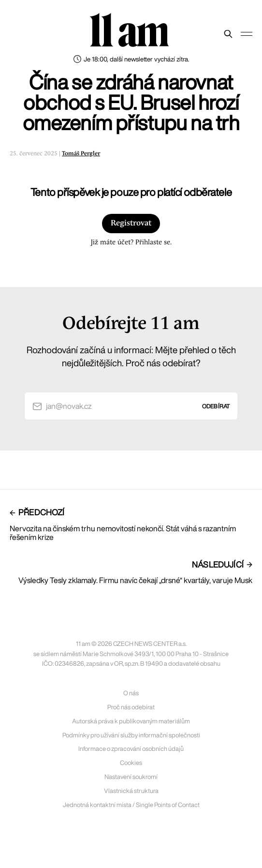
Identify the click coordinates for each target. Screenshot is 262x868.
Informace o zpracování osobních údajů (131, 749)
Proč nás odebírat (131, 707)
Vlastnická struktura (131, 791)
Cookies (131, 763)
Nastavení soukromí (131, 777)
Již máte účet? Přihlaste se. (131, 242)
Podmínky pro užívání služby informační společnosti (131, 735)
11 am (129, 31)
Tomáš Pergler (81, 154)
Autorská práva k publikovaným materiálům (131, 721)
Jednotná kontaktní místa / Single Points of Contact (131, 805)
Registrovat (131, 223)
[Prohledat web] (228, 34)
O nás (131, 693)
